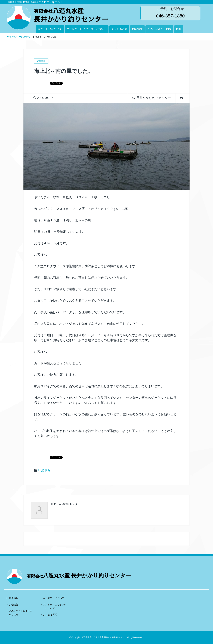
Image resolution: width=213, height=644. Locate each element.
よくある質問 (119, 29)
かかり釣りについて (50, 29)
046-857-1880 (170, 16)
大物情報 (14, 605)
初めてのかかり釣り (159, 29)
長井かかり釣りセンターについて (87, 29)
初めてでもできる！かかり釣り (21, 613)
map (179, 29)
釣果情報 (137, 29)
